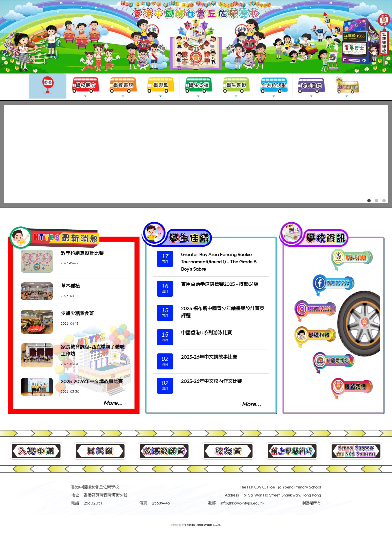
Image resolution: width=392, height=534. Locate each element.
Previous (17, 154)
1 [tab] (369, 201)
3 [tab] (384, 201)
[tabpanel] (68, 154)
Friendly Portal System (199, 525)
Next (375, 154)
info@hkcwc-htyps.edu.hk (242, 503)
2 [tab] (376, 201)
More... (113, 403)
